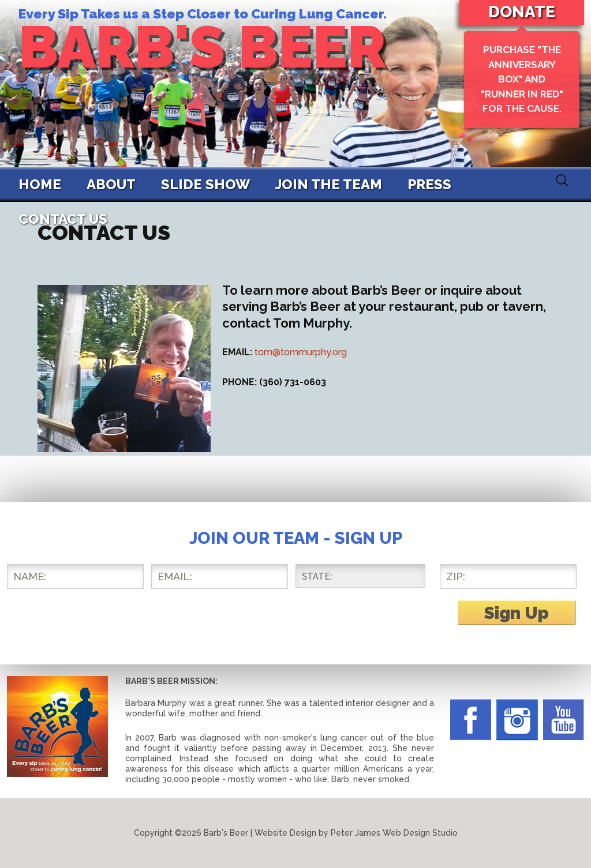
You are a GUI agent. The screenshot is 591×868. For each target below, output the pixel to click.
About (111, 184)
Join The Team (329, 184)
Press (429, 184)
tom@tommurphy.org (301, 352)
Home (40, 184)
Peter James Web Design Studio (394, 833)
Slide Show (205, 184)
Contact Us (63, 219)
